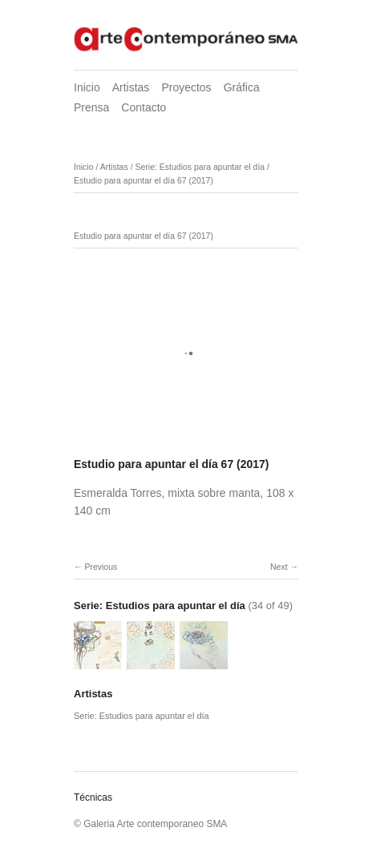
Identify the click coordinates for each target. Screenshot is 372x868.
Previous (101, 567)
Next (279, 567)
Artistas (131, 87)
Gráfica (242, 87)
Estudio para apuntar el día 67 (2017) (144, 180)
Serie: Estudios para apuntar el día (200, 167)
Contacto (144, 107)
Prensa (91, 107)
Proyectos (186, 87)
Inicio (87, 87)
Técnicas (93, 797)
